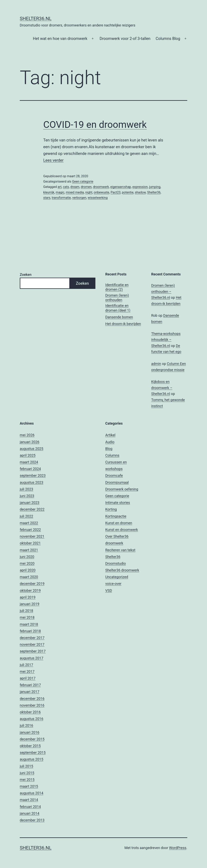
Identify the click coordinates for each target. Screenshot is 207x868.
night (89, 192)
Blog (109, 449)
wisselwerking (98, 198)
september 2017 (33, 651)
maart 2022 (29, 523)
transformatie (61, 198)
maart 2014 (29, 800)
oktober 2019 (30, 590)
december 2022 (32, 509)
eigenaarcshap (121, 187)
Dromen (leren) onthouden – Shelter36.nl (163, 291)
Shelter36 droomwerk (122, 570)
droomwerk (101, 187)
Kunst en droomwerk (122, 530)
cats (66, 187)
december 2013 (32, 820)
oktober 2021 (30, 543)
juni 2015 (27, 773)
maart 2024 (29, 462)
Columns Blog (168, 39)
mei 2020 (27, 563)
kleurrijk (49, 192)
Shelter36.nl (36, 19)
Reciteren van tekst (120, 550)
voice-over (113, 584)
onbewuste (102, 192)
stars (47, 198)
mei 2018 (27, 617)
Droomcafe (114, 475)
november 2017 (32, 644)
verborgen (79, 198)
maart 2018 (29, 624)
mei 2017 (27, 671)
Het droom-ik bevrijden (123, 324)
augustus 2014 (32, 793)
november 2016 (32, 705)
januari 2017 (30, 692)
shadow (140, 192)
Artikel (110, 435)
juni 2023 (27, 496)
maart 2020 (29, 577)
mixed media (75, 192)
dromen (86, 187)
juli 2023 (26, 489)
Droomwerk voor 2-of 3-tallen (125, 39)
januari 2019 (30, 604)
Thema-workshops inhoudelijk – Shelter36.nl (166, 340)
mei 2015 (27, 780)
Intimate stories (118, 503)
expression (140, 187)
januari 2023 (30, 503)
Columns (112, 455)
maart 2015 (29, 786)
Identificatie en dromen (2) (117, 287)
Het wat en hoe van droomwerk (60, 39)
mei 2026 (27, 435)
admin (156, 364)
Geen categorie (83, 181)
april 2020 (28, 570)
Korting (111, 509)
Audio (110, 442)
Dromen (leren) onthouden (117, 298)
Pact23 (116, 192)
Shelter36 (154, 192)
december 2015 (32, 739)
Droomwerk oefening (122, 489)
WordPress (178, 848)
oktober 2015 (30, 746)
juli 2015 (26, 766)
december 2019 (32, 584)
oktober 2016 (30, 712)
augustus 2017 (32, 658)
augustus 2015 (32, 759)
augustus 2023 (32, 482)
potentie (128, 192)
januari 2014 (30, 813)
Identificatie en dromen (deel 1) (118, 308)
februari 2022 (30, 530)
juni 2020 (27, 557)
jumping (155, 187)
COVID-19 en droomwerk (95, 125)
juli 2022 (26, 516)
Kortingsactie (116, 516)
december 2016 (32, 699)
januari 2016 (30, 732)
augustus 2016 (32, 719)
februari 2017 (30, 685)
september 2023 (33, 475)
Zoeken (26, 275)
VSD (109, 590)
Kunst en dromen (119, 523)
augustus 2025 (32, 449)
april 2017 (28, 678)
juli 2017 (26, 665)
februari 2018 (30, 631)
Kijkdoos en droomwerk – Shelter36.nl (162, 388)
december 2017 (32, 638)
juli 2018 (26, 611)
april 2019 (28, 597)
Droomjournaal (117, 482)
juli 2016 (26, 725)
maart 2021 (29, 550)
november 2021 (32, 536)
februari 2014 (30, 807)
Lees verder (53, 160)
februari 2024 (30, 469)
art (60, 187)
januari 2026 (30, 442)
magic (60, 192)
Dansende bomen (119, 317)
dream (75, 187)
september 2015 (33, 753)
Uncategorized (117, 577)
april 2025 (28, 455)
